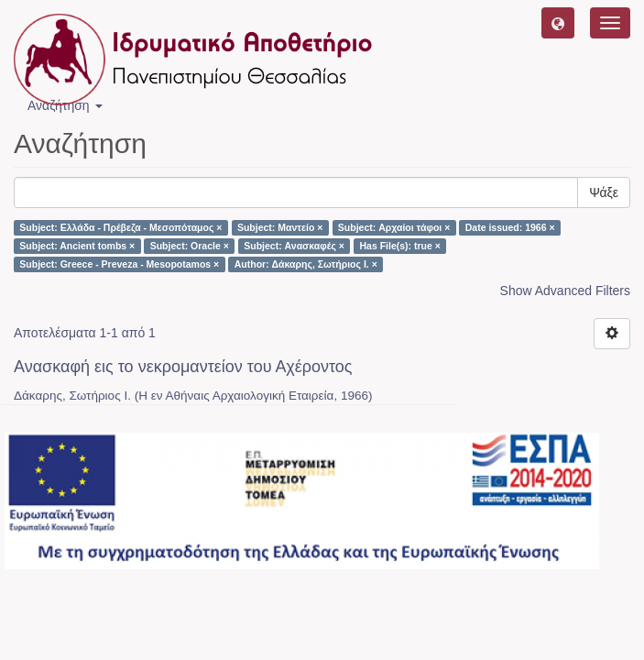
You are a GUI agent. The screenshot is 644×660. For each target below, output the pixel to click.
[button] (558, 23)
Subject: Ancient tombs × (77, 246)
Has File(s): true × (399, 246)
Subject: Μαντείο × (280, 227)
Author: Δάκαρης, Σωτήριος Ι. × (306, 264)
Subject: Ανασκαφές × (294, 246)
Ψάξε (604, 192)
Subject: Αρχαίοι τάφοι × (394, 227)
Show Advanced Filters (565, 291)
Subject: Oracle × (190, 246)
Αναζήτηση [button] (65, 105)
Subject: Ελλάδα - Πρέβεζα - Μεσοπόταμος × (120, 227)
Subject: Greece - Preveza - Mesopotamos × (119, 264)
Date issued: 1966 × (510, 227)
